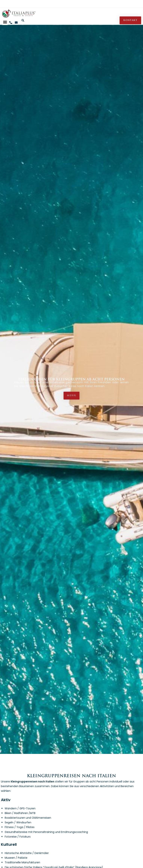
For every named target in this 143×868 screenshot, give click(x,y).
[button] (5, 22)
